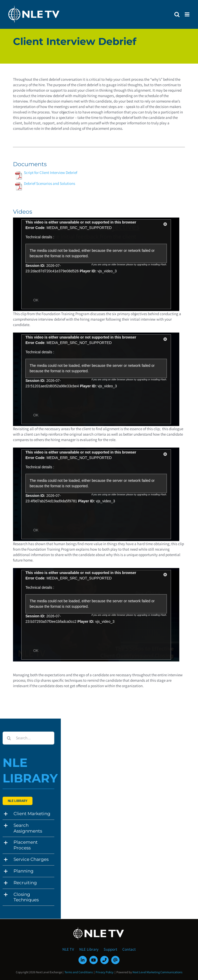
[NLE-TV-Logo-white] (99, 929)
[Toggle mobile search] (177, 14)
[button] (28, 814)
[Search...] (28, 738)
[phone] (104, 960)
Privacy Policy (105, 972)
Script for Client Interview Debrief (51, 173)
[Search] (9, 738)
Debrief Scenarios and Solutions (49, 183)
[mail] (115, 960)
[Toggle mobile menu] (187, 14)
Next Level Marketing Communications (157, 972)
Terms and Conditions (79, 972)
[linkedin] (83, 960)
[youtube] (94, 960)
